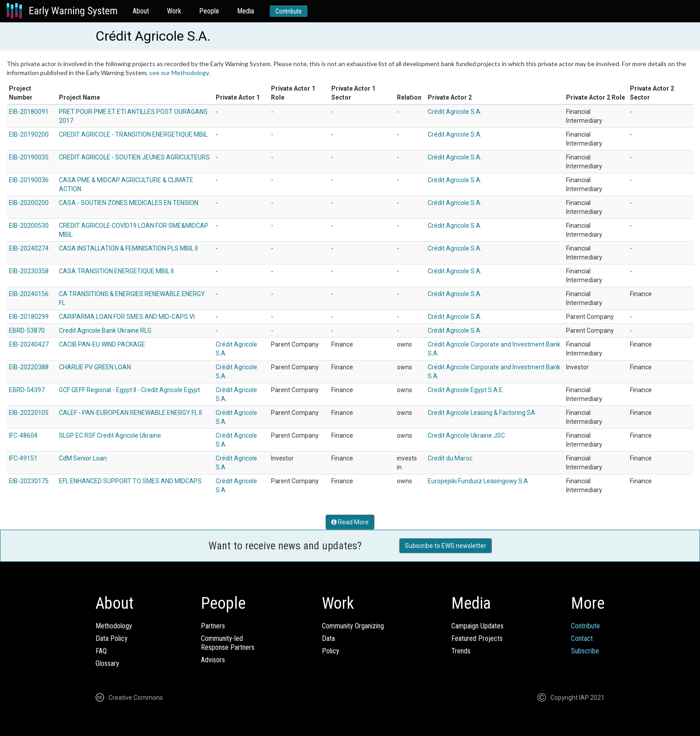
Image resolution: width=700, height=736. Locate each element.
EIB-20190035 (29, 157)
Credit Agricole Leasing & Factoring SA (481, 413)
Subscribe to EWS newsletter (446, 546)
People (209, 11)
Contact (582, 638)
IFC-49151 (23, 458)
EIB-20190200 (29, 134)
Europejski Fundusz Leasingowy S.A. (479, 481)
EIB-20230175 (29, 481)
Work (174, 11)
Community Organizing (353, 626)
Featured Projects (477, 638)
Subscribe (585, 651)
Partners (213, 626)
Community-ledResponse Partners (228, 643)
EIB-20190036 (29, 180)
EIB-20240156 (29, 294)
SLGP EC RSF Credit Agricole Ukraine (110, 435)
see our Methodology (179, 73)
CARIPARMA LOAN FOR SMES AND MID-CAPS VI (127, 317)
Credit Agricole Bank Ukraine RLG (105, 330)
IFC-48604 (23, 435)
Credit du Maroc (450, 458)
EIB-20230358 (29, 271)
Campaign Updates (477, 626)
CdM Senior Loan (83, 458)
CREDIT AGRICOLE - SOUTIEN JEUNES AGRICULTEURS (134, 157)
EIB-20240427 (29, 344)
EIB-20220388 (29, 367)
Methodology (114, 626)
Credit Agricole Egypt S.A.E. (466, 390)
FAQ (101, 651)
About (141, 11)
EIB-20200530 (29, 226)
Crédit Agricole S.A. (455, 112)
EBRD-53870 (27, 330)
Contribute (289, 11)
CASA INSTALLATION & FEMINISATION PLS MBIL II (128, 248)
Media (246, 11)
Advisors (213, 660)
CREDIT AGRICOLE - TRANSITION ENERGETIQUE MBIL (133, 134)
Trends (461, 651)
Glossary (107, 663)
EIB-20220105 (29, 413)
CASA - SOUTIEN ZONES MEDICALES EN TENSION (129, 203)
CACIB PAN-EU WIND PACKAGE (102, 344)
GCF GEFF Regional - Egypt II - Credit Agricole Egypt (129, 390)
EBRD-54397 (27, 390)
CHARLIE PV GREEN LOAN (95, 367)
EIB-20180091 (29, 112)
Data (328, 638)
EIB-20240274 (29, 248)
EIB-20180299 (29, 317)
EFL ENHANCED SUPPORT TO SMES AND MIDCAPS (130, 481)
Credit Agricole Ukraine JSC (466, 435)
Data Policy (112, 638)
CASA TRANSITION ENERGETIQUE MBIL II (116, 271)
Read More (350, 522)
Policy (331, 651)
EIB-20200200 (29, 203)
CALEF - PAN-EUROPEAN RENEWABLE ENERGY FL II (130, 413)
